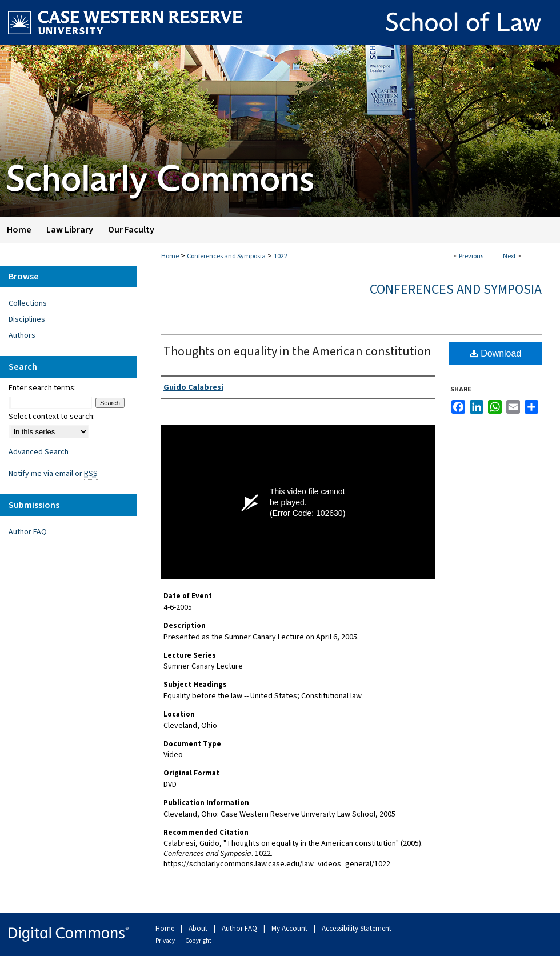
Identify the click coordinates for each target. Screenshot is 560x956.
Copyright (198, 941)
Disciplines (27, 319)
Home (170, 256)
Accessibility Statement (357, 929)
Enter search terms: (42, 388)
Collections (28, 303)
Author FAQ (28, 532)
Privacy (166, 941)
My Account (290, 929)
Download (496, 353)
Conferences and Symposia (226, 256)
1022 (281, 256)
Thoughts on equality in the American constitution (297, 351)
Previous (471, 256)
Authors (22, 335)
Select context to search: (52, 417)
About (199, 929)
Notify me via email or (53, 474)
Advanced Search (39, 452)
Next (509, 256)
